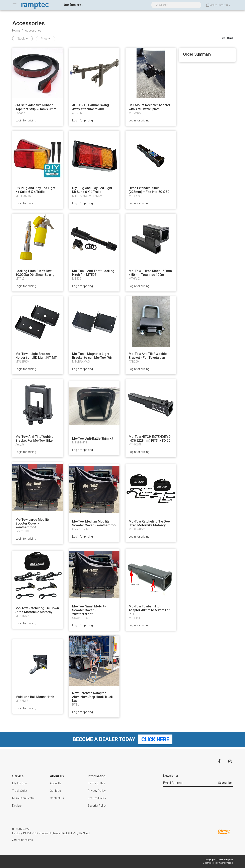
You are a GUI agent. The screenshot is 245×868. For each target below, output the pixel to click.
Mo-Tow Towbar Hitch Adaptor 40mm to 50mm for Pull (149, 610)
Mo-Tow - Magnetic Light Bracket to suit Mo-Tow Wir (92, 356)
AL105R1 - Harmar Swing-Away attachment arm (91, 107)
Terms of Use (96, 783)
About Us (56, 783)
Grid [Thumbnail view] (230, 38)
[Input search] (179, 5)
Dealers (17, 806)
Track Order (20, 791)
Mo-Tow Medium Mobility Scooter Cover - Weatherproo (94, 523)
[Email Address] (190, 783)
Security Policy (97, 806)
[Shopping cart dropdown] (218, 5)
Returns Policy (97, 798)
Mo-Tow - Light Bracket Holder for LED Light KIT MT (36, 356)
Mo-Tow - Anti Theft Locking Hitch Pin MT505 (93, 273)
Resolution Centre (23, 798)
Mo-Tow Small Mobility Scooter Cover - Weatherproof (89, 610)
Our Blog (55, 791)
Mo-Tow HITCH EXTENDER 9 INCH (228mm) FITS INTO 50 (150, 439)
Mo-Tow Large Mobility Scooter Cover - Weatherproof (32, 523)
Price (44, 39)
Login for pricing (26, 120)
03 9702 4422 (21, 829)
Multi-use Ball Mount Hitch (35, 697)
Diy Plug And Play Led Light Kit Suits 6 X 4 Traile (35, 190)
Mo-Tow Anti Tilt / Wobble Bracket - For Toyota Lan (148, 356)
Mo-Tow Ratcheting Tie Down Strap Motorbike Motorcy (150, 523)
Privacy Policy (97, 791)
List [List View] (223, 38)
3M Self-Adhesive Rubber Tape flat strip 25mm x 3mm (36, 107)
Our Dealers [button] (72, 5)
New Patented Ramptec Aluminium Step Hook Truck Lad (92, 697)
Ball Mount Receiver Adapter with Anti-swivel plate (149, 107)
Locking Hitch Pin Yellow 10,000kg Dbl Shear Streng (35, 273)
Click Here (155, 739)
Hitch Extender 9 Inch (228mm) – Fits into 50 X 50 (149, 190)
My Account (20, 783)
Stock (21, 39)
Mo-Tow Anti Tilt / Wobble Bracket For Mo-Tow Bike (34, 439)
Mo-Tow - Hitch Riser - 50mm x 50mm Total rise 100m (150, 273)
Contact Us (57, 798)
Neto (230, 863)
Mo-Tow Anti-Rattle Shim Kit (93, 439)
